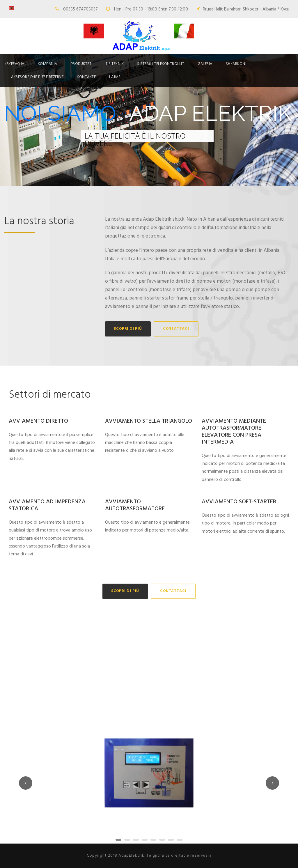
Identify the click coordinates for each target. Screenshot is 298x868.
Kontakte (86, 77)
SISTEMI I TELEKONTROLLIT (161, 64)
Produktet (81, 64)
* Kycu (283, 9)
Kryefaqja (14, 64)
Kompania (48, 64)
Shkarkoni (236, 64)
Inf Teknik (114, 64)
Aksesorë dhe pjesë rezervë (37, 77)
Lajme (115, 77)
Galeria (205, 64)
